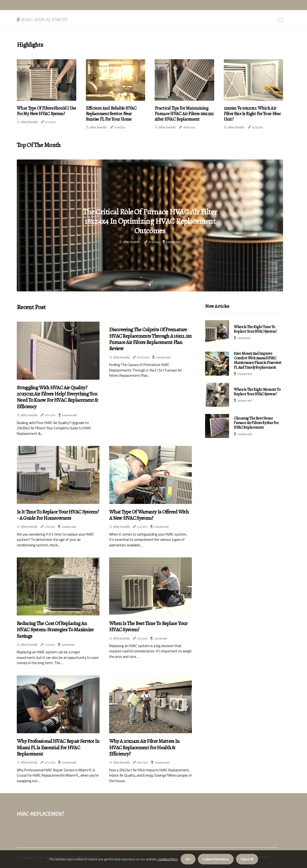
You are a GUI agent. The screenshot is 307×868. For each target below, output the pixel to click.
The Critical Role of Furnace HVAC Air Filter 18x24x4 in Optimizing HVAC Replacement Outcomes (150, 221)
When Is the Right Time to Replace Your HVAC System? (255, 328)
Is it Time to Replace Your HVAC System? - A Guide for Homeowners (58, 514)
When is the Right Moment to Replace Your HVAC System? (257, 391)
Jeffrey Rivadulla (131, 242)
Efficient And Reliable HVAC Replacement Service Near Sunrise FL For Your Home (114, 113)
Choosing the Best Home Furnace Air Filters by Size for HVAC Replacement (256, 422)
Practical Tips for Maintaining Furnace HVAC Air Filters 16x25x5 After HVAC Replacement (182, 113)
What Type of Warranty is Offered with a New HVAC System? (149, 514)
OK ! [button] (188, 859)
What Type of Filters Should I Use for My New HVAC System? (44, 111)
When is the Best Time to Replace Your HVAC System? (148, 626)
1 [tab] (150, 284)
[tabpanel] (150, 225)
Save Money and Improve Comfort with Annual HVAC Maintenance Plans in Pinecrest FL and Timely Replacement (258, 360)
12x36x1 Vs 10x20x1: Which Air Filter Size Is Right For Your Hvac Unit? (253, 111)
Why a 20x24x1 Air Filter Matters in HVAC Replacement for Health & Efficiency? (144, 747)
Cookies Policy (167, 859)
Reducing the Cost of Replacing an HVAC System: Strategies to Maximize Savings (55, 629)
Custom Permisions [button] (216, 859)
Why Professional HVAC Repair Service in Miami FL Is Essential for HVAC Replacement (58, 747)
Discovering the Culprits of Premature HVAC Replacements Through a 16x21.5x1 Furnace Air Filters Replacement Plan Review (150, 338)
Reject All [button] (247, 859)
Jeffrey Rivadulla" (30, 122)
